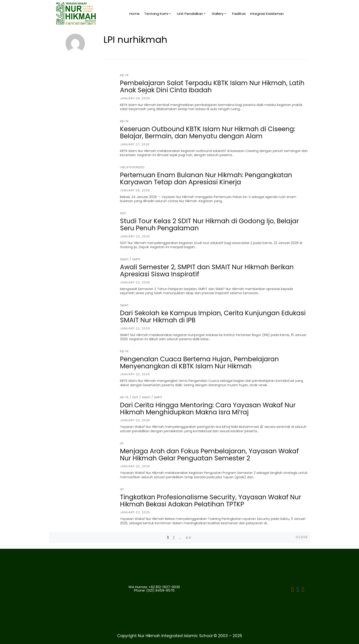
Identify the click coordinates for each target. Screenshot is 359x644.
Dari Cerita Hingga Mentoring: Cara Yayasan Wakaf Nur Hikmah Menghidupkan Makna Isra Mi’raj (208, 409)
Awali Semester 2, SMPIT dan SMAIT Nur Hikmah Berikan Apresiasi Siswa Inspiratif (207, 271)
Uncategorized (132, 167)
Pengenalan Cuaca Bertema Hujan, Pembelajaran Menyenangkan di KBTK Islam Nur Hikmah (199, 363)
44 (188, 538)
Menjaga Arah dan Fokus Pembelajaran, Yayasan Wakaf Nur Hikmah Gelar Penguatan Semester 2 (209, 455)
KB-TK (124, 75)
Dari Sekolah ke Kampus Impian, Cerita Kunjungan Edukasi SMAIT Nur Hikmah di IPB (213, 317)
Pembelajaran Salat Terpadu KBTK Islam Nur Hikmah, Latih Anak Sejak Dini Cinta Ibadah (212, 87)
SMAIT (124, 259)
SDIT (123, 213)
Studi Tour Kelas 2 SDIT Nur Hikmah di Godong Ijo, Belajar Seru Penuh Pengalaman (209, 225)
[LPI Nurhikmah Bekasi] (292, 590)
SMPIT (136, 259)
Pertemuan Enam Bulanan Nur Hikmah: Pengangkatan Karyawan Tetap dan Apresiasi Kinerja (206, 179)
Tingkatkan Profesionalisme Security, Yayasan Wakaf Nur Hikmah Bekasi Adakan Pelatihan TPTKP (211, 501)
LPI (122, 443)
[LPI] (298, 590)
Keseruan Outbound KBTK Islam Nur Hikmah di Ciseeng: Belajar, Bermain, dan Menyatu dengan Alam (208, 133)
